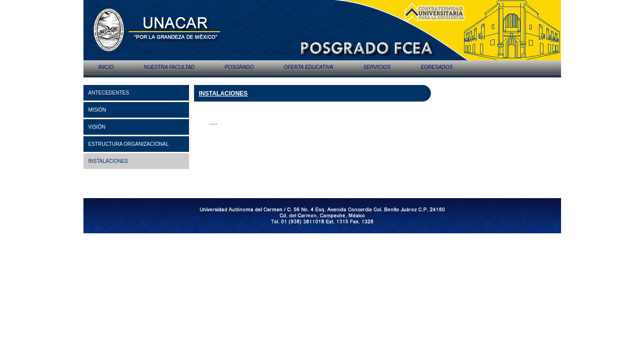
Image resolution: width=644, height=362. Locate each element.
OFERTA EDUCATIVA (309, 67)
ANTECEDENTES (109, 93)
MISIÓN (98, 110)
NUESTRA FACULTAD (169, 67)
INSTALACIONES (108, 161)
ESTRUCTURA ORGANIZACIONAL (129, 144)
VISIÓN (97, 127)
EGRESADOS (437, 67)
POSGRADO (239, 67)
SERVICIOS (377, 67)
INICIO (106, 67)
